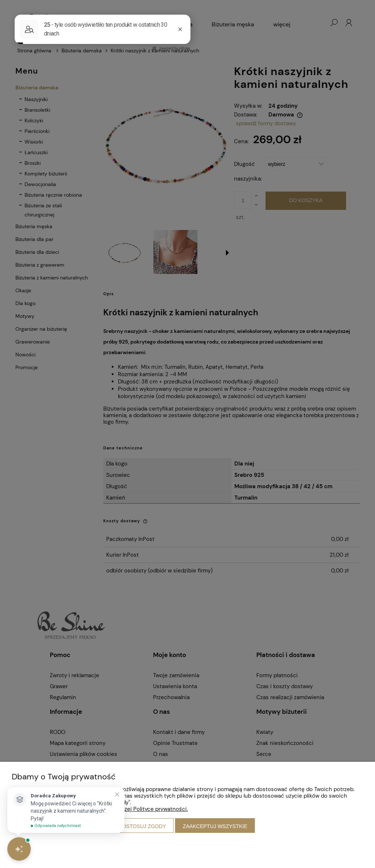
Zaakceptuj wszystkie (215, 826)
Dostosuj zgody (142, 826)
